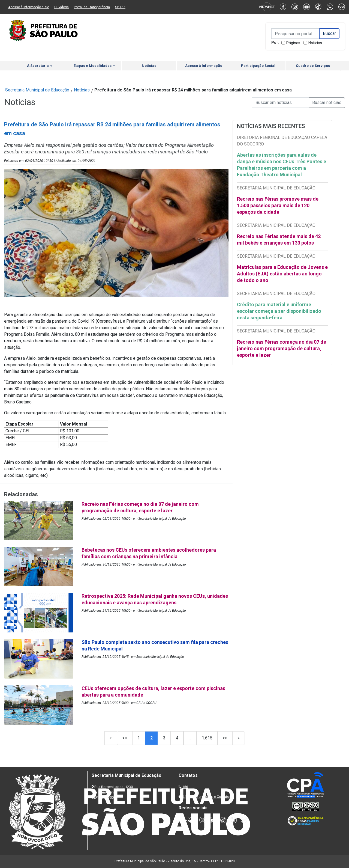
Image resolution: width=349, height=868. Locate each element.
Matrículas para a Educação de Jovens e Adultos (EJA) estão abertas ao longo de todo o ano (282, 274)
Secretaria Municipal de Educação (37, 90)
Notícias (315, 43)
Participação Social (258, 66)
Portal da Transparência (92, 7)
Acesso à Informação (204, 66)
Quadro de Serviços (313, 66)
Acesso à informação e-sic (29, 7)
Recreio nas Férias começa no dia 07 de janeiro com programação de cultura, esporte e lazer (282, 348)
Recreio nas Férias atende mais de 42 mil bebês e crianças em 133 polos (279, 240)
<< (125, 738)
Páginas (293, 43)
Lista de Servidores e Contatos (207, 797)
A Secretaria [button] (40, 66)
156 (185, 787)
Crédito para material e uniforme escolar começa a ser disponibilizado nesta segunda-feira (279, 311)
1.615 (207, 738)
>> (225, 738)
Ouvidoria (61, 7)
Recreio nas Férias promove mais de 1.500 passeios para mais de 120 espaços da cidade (278, 205)
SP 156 (120, 7)
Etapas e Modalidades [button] (94, 66)
